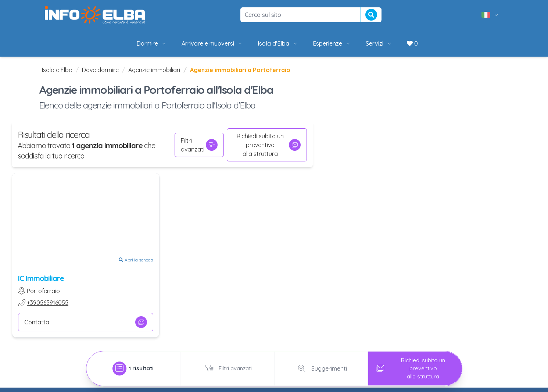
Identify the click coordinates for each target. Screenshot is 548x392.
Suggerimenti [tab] (321, 366)
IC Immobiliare (41, 278)
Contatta (86, 322)
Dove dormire (100, 70)
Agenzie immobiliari (154, 70)
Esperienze (332, 43)
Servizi (379, 43)
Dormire (152, 43)
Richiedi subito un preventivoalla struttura (269, 145)
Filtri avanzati (199, 145)
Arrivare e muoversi (212, 43)
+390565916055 (48, 303)
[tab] (133, 366)
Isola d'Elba (278, 43)
